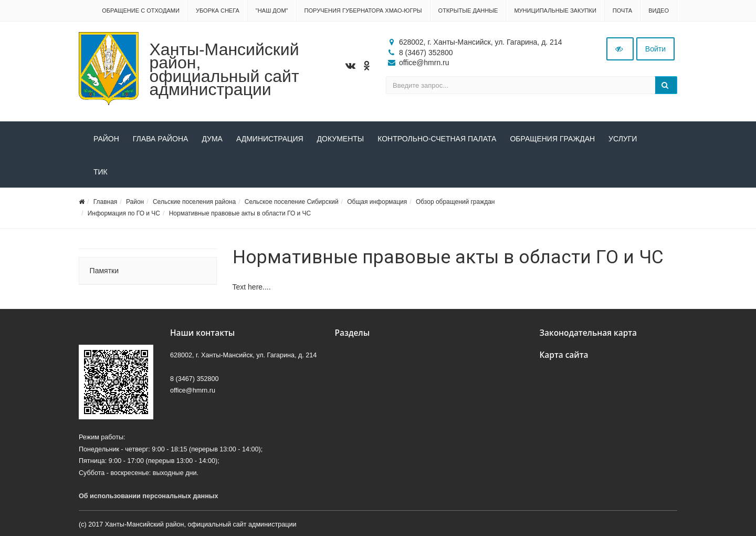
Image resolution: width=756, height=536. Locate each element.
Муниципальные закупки (555, 11)
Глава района (161, 139)
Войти (655, 49)
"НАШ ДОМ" (272, 11)
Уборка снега (218, 11)
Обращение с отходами (141, 11)
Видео (659, 11)
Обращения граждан (552, 139)
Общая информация (377, 202)
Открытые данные (468, 11)
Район (106, 139)
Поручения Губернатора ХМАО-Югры (363, 11)
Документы (341, 139)
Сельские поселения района (194, 202)
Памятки (104, 271)
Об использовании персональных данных (149, 496)
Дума (212, 139)
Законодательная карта (589, 333)
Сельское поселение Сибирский (292, 202)
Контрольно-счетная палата (437, 139)
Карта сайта (564, 355)
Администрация (270, 139)
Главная (106, 202)
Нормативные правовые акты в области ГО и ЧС (240, 213)
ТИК (101, 172)
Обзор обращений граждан (455, 202)
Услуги (623, 139)
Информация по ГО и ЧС (124, 213)
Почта (622, 11)
